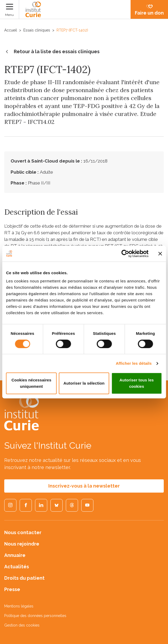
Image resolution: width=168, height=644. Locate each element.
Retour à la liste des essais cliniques (52, 52)
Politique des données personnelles (35, 616)
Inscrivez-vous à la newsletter (84, 486)
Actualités (17, 567)
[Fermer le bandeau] (160, 254)
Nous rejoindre (22, 544)
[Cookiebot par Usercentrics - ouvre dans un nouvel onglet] (125, 254)
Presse (12, 589)
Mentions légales (19, 606)
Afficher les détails (134, 363)
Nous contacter (23, 532)
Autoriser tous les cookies (137, 383)
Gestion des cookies (22, 625)
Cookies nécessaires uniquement (31, 383)
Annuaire (15, 555)
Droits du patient (24, 578)
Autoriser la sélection (84, 383)
